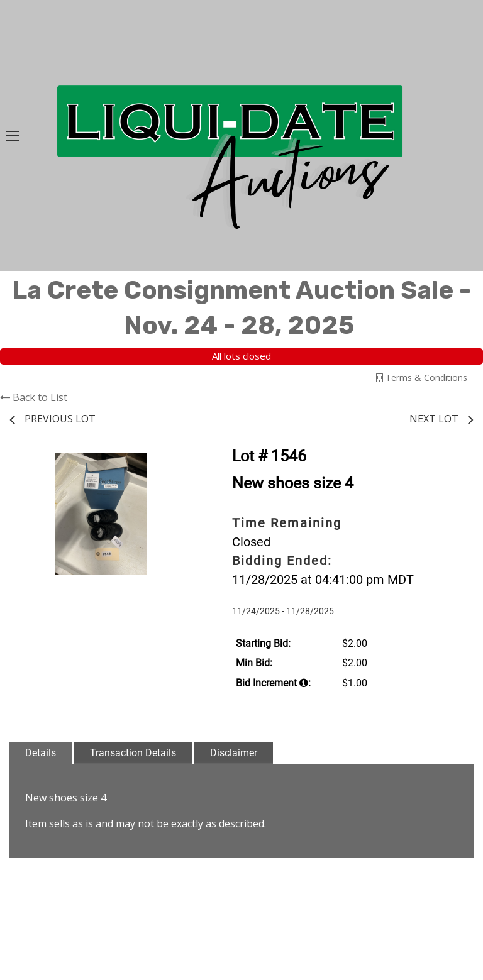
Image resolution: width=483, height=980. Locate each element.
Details (41, 753)
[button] (182, 464)
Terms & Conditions (422, 377)
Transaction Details (133, 753)
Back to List (34, 397)
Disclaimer (234, 753)
